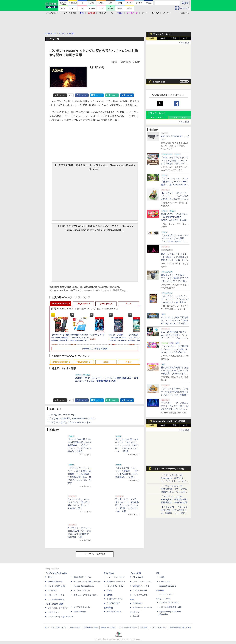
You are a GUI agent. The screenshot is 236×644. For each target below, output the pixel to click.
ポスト (62, 95)
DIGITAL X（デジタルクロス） (86, 595)
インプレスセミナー (82, 590)
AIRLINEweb (138, 577)
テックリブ (135, 612)
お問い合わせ (75, 627)
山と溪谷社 (108, 595)
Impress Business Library (84, 586)
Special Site (159, 82)
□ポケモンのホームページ (61, 415)
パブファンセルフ (167, 594)
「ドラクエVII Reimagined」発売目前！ (169, 469)
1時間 (151, 38)
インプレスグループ (158, 627)
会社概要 (144, 627)
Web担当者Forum (55, 581)
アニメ (129, 304)
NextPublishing (80, 612)
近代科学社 (108, 608)
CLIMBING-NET (113, 603)
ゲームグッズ (106, 304)
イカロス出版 (135, 573)
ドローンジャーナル (56, 595)
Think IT (51, 577)
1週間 (174, 38)
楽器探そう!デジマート (116, 581)
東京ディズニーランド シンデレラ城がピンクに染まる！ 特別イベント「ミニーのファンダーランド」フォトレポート (175, 260)
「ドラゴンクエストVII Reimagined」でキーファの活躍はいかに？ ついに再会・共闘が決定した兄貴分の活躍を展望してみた (175, 492)
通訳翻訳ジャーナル (141, 586)
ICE (158, 573)
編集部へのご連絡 (108, 627)
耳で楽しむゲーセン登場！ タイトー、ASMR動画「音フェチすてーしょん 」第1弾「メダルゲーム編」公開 (127, 505)
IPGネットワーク (163, 599)
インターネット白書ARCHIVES (61, 617)
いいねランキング (180, 117)
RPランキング (157, 117)
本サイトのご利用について (56, 627)
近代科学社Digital (114, 612)
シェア (84, 95)
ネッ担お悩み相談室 (56, 600)
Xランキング (159, 113)
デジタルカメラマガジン (58, 608)
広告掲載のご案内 (91, 627)
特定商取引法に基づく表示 (181, 627)
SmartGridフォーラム (82, 577)
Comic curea (164, 581)
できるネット (53, 612)
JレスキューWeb (140, 590)
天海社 (162, 577)
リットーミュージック (116, 577)
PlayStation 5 (83, 304)
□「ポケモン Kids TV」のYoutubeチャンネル (71, 418)
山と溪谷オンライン (115, 599)
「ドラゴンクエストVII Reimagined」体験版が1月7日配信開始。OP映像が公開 (174, 499)
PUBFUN (160, 590)
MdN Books (138, 603)
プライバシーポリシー (128, 627)
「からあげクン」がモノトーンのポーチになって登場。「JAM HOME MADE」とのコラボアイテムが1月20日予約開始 (175, 241)
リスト (71, 95)
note (114, 95)
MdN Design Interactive (142, 608)
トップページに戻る (95, 554)
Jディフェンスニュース (143, 581)
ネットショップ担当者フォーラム (87, 581)
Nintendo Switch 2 (61, 304)
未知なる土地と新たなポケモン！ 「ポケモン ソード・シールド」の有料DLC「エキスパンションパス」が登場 (127, 445)
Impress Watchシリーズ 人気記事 (169, 421)
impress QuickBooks (168, 586)
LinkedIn (129, 95)
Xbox (106, 362)
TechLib (136, 616)
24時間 (163, 38)
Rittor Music (109, 573)
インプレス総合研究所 (57, 586)
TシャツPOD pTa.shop (169, 603)
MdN (132, 600)
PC (112, 13)
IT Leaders (52, 590)
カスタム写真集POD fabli (170, 607)
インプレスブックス (82, 607)
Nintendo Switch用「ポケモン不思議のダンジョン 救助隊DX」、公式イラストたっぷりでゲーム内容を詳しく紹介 (80, 445)
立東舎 (109, 590)
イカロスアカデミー (141, 595)
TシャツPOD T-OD (115, 586)
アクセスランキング (163, 34)
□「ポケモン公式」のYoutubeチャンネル (69, 422)
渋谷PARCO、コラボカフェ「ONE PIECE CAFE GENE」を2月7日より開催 (174, 217)
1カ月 (185, 38)
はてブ (99, 95)
